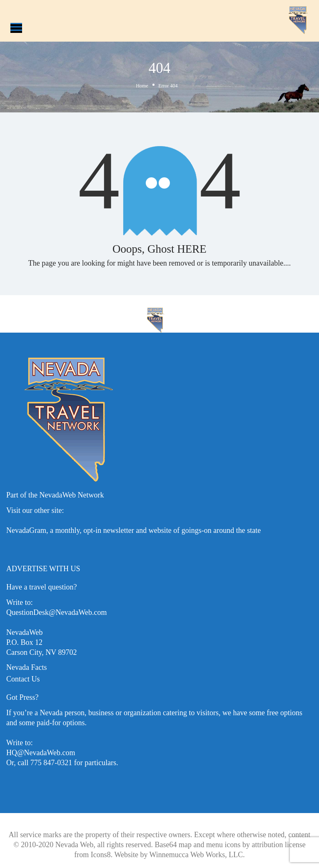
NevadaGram (26, 530)
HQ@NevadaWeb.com (41, 753)
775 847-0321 (51, 763)
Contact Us (23, 679)
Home (142, 86)
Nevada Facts (26, 667)
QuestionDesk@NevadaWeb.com (57, 612)
